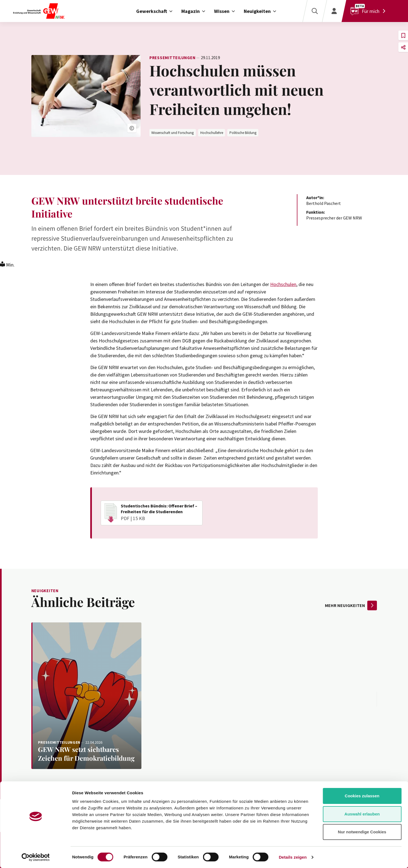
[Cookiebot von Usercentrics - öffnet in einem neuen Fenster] (36, 857)
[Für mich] (369, 11)
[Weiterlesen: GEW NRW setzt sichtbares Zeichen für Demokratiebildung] (86, 696)
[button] (132, 128)
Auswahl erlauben (362, 814)
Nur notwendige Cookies (362, 832)
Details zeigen (293, 857)
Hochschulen (283, 284)
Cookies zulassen (362, 796)
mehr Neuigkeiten (351, 605)
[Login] (334, 11)
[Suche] (314, 11)
